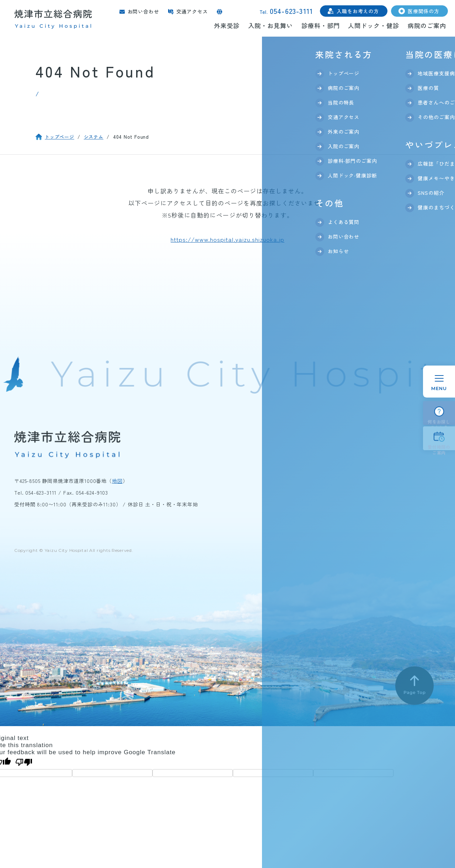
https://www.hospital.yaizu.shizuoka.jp (227, 239)
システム (94, 137)
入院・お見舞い (271, 25)
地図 (117, 481)
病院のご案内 (427, 25)
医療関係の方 (424, 11)
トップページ (60, 137)
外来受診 (227, 25)
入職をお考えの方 (358, 11)
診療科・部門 (321, 25)
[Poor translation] (24, 763)
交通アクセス (192, 11)
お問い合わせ (143, 11)
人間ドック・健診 (374, 25)
